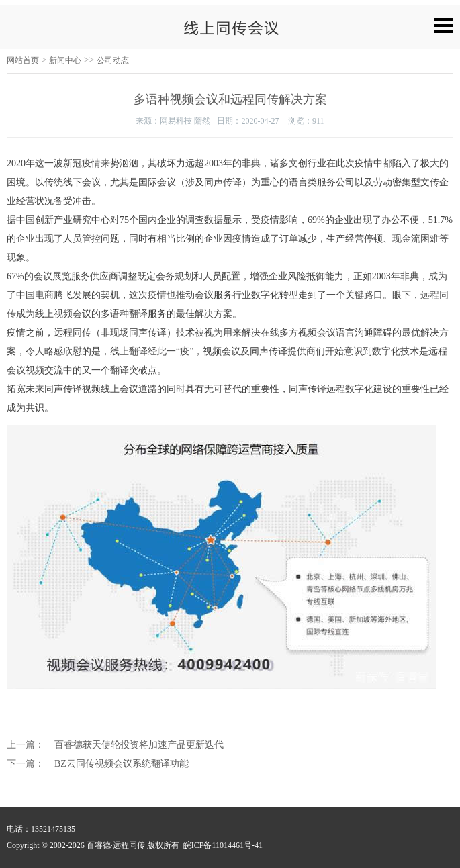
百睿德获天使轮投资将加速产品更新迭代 (139, 745)
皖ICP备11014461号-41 (223, 845)
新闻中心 (65, 60)
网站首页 (23, 60)
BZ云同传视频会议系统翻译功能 (122, 764)
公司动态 (113, 60)
